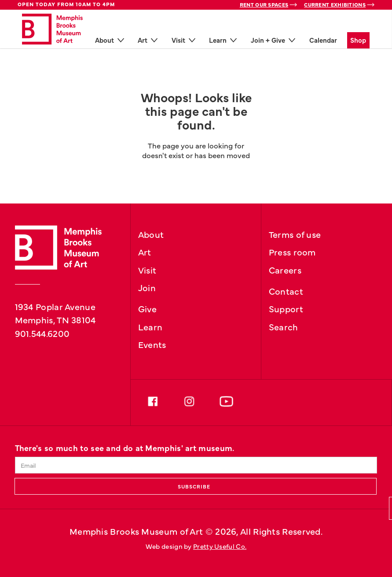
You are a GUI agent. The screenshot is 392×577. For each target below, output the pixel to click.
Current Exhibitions (335, 4)
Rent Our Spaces (264, 4)
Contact (286, 291)
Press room (292, 252)
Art (145, 252)
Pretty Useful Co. (220, 546)
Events (152, 344)
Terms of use (295, 234)
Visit (147, 270)
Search (284, 326)
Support (286, 308)
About (151, 234)
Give (147, 308)
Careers (285, 270)
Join (147, 287)
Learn (150, 326)
